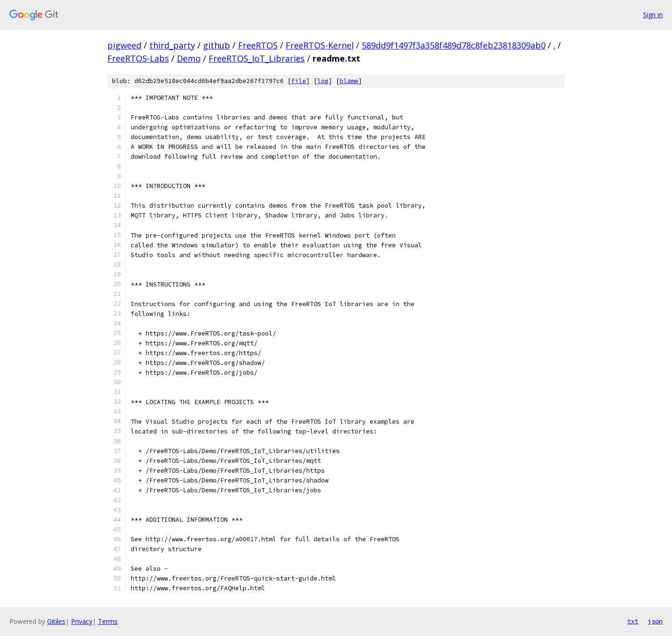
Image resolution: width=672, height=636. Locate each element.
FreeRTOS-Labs (138, 58)
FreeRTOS (258, 45)
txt (633, 621)
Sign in (653, 15)
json (655, 621)
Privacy (82, 621)
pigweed (124, 45)
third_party (172, 45)
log (323, 81)
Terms (108, 621)
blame (349, 81)
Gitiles (56, 621)
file (299, 81)
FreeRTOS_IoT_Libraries (257, 58)
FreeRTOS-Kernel (320, 45)
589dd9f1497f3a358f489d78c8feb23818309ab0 (454, 45)
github (217, 45)
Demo (189, 58)
